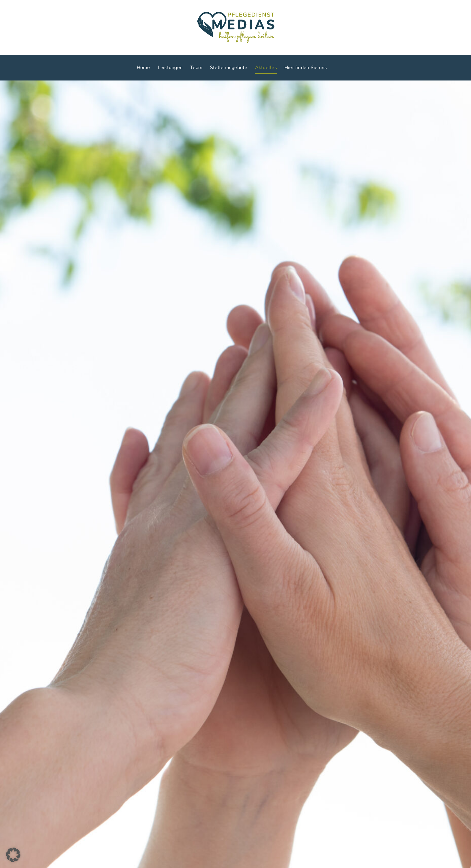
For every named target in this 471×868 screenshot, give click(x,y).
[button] (13, 855)
